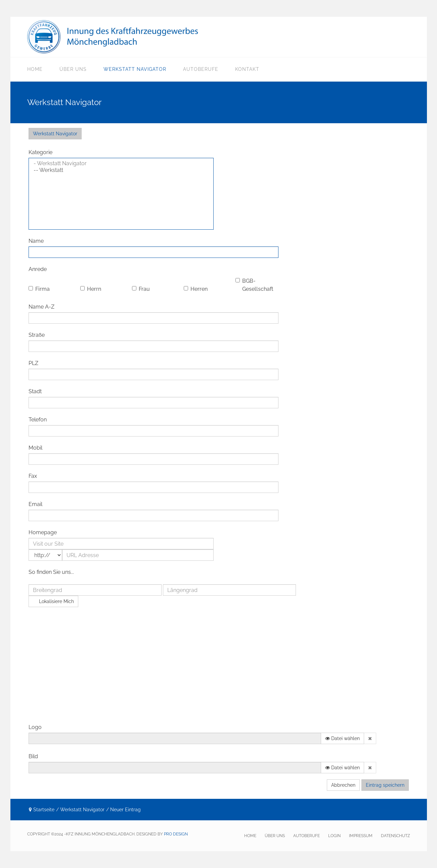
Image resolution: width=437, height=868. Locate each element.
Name (36, 241)
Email (35, 504)
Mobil (35, 448)
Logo (35, 727)
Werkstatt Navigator (135, 69)
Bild (33, 756)
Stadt (35, 391)
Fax (33, 476)
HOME (250, 836)
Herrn (91, 289)
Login (334, 836)
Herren (196, 289)
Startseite (44, 810)
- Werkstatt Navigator (121, 164)
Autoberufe (201, 69)
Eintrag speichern (385, 785)
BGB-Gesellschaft (254, 285)
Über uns (73, 69)
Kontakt (247, 69)
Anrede (38, 269)
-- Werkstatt (121, 170)
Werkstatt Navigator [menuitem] (55, 134)
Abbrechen (343, 785)
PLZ (33, 363)
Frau (141, 289)
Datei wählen (342, 738)
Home (35, 69)
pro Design (176, 834)
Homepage (43, 532)
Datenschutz (396, 836)
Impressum (361, 836)
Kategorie (40, 152)
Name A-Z (41, 307)
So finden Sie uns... (51, 572)
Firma (39, 289)
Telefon (38, 420)
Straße (37, 335)
